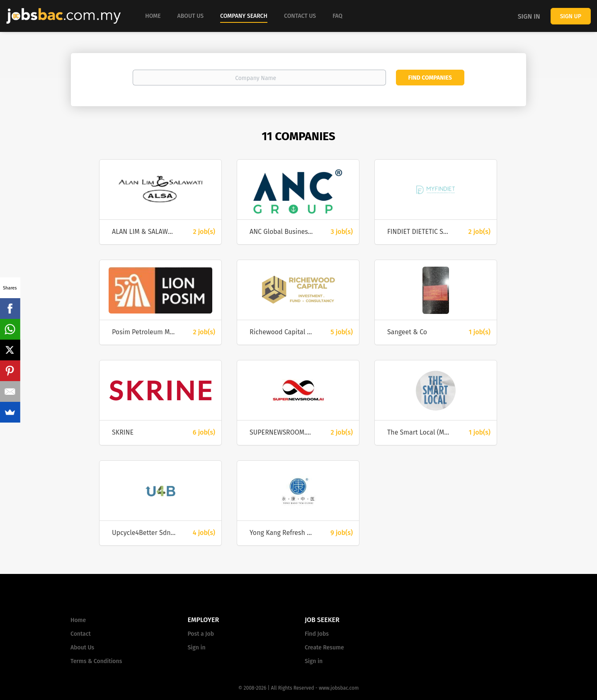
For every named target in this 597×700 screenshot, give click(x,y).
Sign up (571, 16)
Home (78, 620)
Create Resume (324, 648)
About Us (82, 648)
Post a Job (201, 634)
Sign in (529, 16)
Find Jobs (317, 634)
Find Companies (430, 78)
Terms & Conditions (96, 661)
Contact (81, 634)
